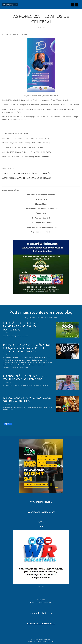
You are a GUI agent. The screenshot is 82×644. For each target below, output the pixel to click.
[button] (73, 5)
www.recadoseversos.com (41, 512)
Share (8, 424)
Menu (76, 5)
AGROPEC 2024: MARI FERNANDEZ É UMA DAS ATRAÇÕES (27, 173)
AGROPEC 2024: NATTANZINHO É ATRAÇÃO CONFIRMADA (27, 178)
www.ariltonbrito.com (41, 502)
